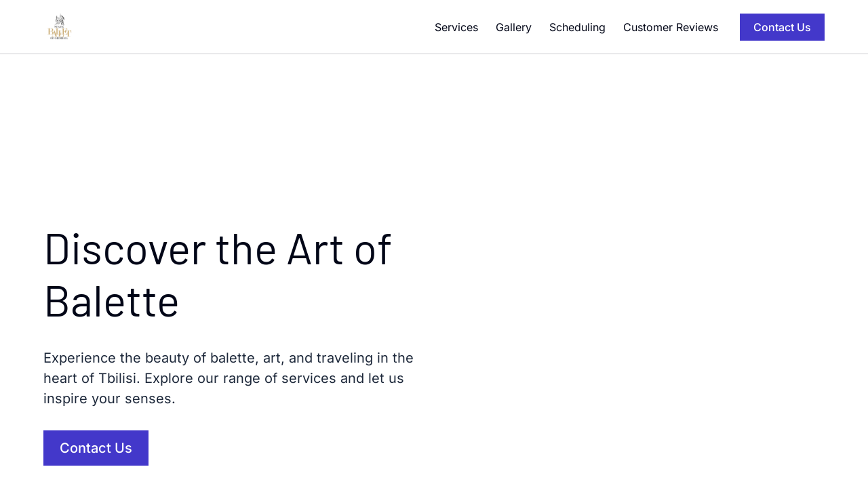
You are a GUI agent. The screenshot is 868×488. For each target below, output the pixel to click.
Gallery (514, 27)
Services (456, 27)
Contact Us (782, 27)
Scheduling (577, 27)
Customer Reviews (671, 27)
